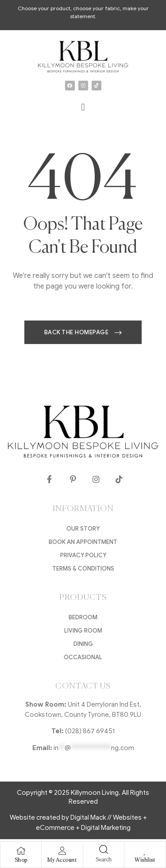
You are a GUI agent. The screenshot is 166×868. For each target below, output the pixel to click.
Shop (21, 860)
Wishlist (145, 860)
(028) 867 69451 (90, 731)
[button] (83, 108)
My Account (62, 860)
